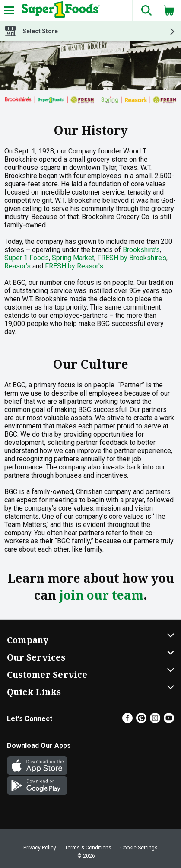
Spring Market (73, 258)
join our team (101, 595)
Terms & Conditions (88, 848)
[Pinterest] (141, 721)
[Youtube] (169, 721)
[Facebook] (127, 721)
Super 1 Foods (27, 258)
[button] (146, 10)
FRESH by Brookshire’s (132, 258)
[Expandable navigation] (9, 10)
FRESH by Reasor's (74, 266)
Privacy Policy (40, 848)
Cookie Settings (139, 848)
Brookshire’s (141, 250)
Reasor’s (17, 266)
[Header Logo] (59, 10)
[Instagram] (155, 721)
